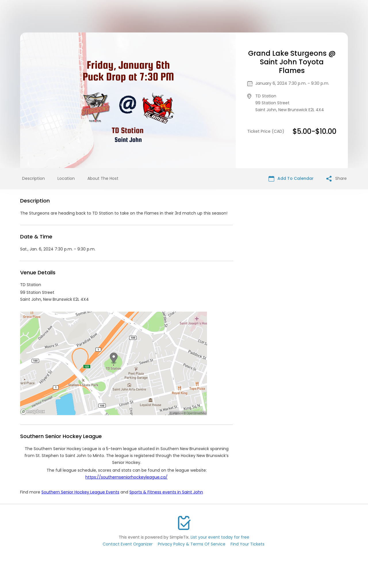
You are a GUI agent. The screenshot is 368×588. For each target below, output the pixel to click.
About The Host (103, 178)
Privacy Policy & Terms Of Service (192, 544)
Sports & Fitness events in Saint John (166, 492)
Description (33, 178)
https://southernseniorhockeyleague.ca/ (126, 477)
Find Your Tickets (248, 544)
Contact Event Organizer (128, 544)
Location (66, 178)
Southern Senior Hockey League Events (80, 492)
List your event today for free (220, 537)
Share (337, 179)
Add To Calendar (291, 179)
